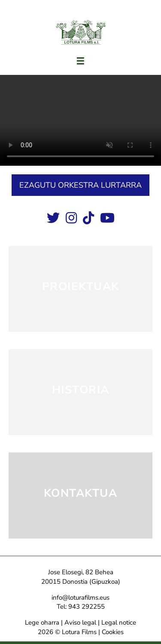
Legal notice (119, 622)
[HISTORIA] (80, 392)
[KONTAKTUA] (80, 495)
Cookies (113, 632)
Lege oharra (42, 622)
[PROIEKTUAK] (80, 289)
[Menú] (80, 61)
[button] (80, 185)
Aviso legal (80, 622)
